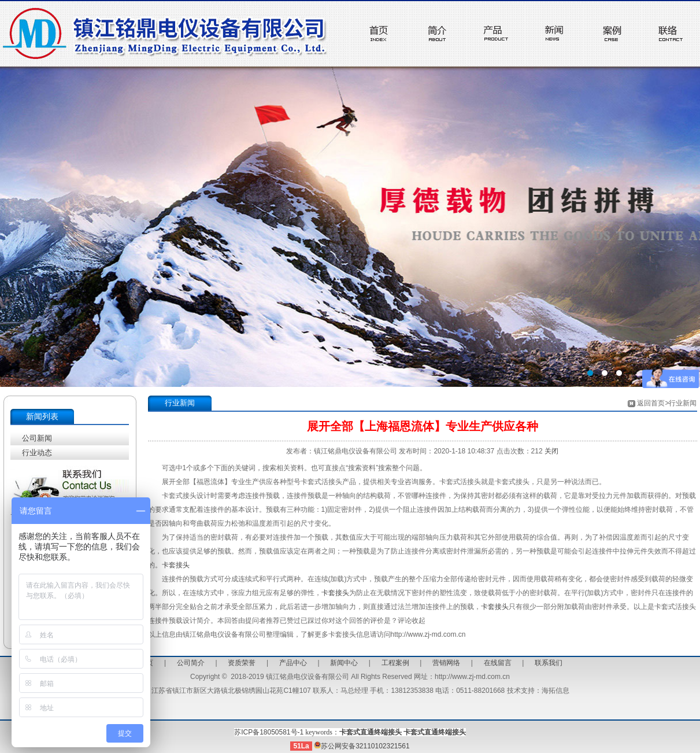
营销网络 (446, 663)
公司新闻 (37, 438)
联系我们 (549, 663)
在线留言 (498, 663)
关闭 (551, 451)
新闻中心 (344, 663)
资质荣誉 (242, 663)
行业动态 (37, 453)
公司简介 (191, 663)
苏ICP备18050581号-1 (269, 732)
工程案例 (395, 663)
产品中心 (293, 663)
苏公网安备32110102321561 (362, 746)
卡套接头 (176, 565)
